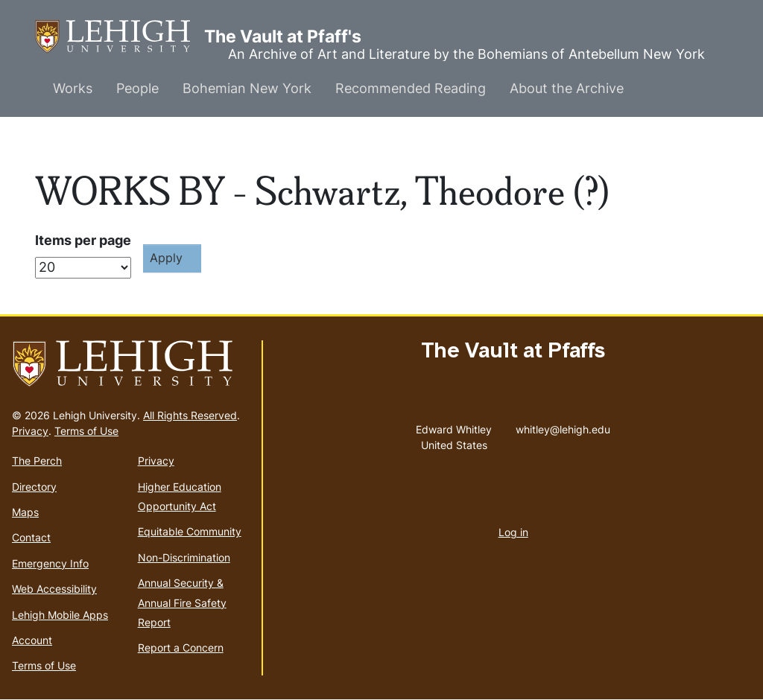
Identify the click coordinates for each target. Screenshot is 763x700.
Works (73, 88)
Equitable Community (190, 531)
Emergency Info (50, 563)
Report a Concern (181, 647)
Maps (25, 512)
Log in (513, 532)
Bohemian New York (247, 88)
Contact (31, 537)
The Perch (37, 461)
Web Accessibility (54, 589)
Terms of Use (86, 431)
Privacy (30, 431)
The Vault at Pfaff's (120, 37)
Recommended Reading (411, 88)
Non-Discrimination (184, 557)
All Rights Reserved (190, 415)
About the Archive (567, 88)
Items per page (83, 240)
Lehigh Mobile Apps (60, 615)
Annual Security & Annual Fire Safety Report (182, 602)
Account (32, 640)
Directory (34, 487)
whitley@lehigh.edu (563, 426)
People (137, 88)
